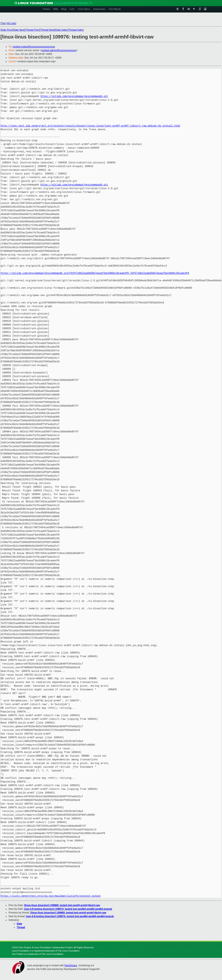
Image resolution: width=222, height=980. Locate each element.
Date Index (61, 30)
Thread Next (47, 30)
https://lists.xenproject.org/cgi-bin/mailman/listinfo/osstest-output (51, 896)
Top (3, 23)
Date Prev (6, 30)
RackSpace (71, 965)
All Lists (11, 23)
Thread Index (76, 30)
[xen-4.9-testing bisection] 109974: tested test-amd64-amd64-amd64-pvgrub (68, 909)
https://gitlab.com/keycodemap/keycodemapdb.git (74, 96)
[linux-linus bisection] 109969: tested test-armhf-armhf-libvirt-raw (62, 905)
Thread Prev (32, 30)
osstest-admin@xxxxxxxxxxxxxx (59, 50)
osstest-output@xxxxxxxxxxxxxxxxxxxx (34, 47)
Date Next (19, 30)
